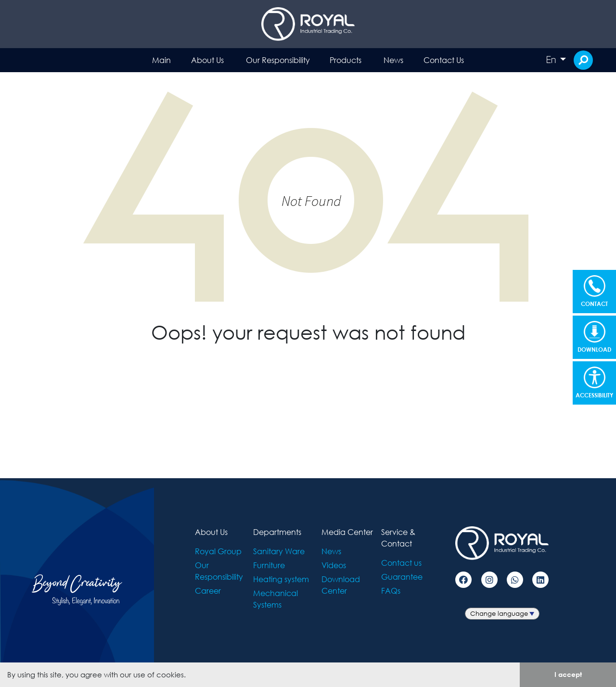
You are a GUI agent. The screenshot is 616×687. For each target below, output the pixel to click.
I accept (568, 674)
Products (346, 60)
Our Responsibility (278, 60)
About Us (207, 60)
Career (208, 591)
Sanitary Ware (279, 551)
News (393, 60)
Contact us (401, 563)
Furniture (269, 565)
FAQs (391, 591)
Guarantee (402, 577)
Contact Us (444, 60)
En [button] (552, 60)
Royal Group (218, 551)
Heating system (281, 579)
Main (161, 60)
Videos (334, 565)
